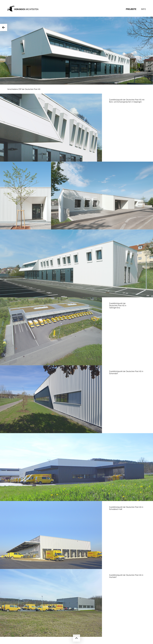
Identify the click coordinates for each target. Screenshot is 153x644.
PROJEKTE (131, 9)
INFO (143, 9)
